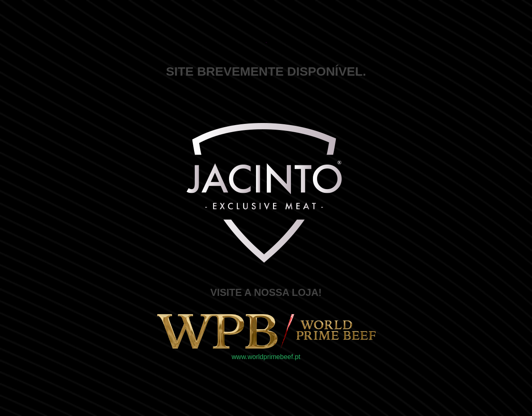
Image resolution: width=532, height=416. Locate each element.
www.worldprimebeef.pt (266, 357)
